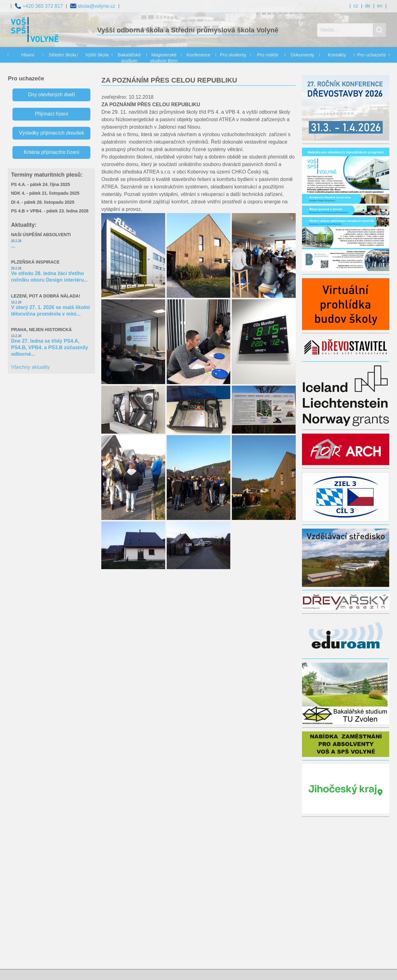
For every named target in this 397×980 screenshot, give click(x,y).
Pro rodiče (268, 55)
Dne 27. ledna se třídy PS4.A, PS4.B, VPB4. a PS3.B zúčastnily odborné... (49, 347)
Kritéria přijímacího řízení (52, 152)
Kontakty (337, 55)
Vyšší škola (97, 55)
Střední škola (62, 55)
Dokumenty (302, 55)
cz (356, 6)
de (368, 6)
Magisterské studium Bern (164, 58)
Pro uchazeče (372, 55)
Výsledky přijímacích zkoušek (52, 133)
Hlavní (28, 55)
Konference (199, 55)
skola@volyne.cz (93, 6)
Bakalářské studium (129, 58)
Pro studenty (233, 55)
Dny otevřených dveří (52, 95)
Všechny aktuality (30, 367)
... (13, 246)
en (380, 6)
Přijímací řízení (52, 114)
